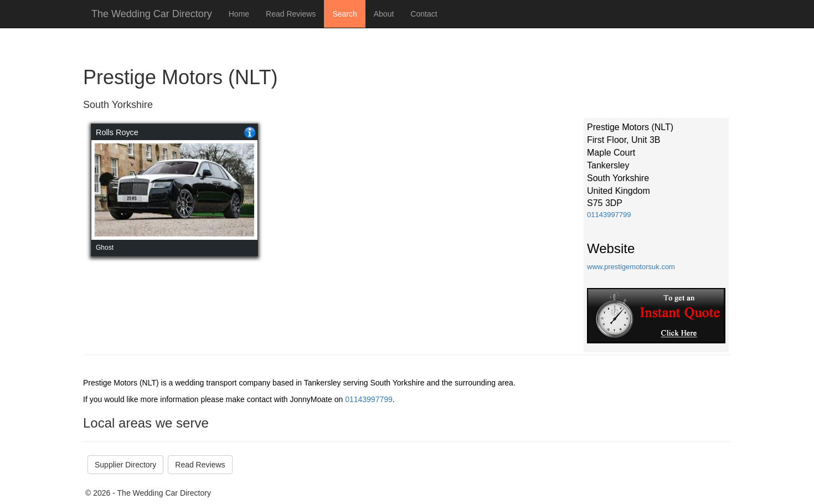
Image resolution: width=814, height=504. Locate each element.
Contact (424, 14)
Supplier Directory (125, 465)
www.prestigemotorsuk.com (631, 267)
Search (344, 14)
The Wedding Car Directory (152, 14)
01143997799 (609, 215)
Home (239, 14)
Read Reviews (291, 14)
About (384, 14)
